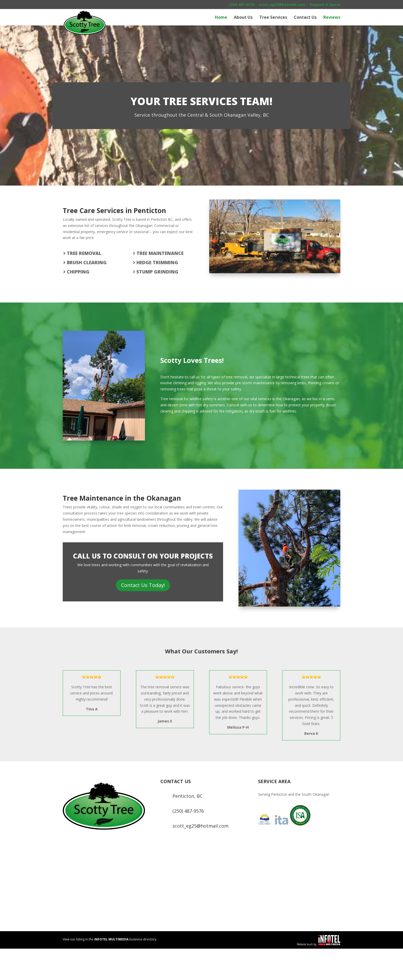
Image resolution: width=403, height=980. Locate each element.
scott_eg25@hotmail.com (282, 5)
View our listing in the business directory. (110, 939)
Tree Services (273, 18)
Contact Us (305, 18)
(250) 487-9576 (241, 5)
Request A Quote (325, 5)
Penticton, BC (187, 796)
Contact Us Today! (143, 585)
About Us (243, 18)
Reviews (332, 18)
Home (221, 18)
